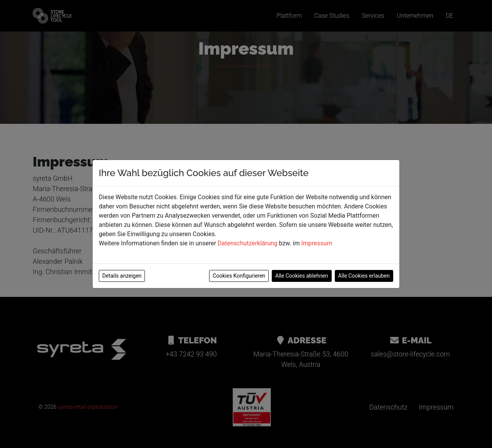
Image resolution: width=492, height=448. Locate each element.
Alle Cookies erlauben (364, 276)
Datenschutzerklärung (248, 243)
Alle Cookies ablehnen (302, 276)
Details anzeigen (122, 276)
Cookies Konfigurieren (239, 276)
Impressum (317, 243)
